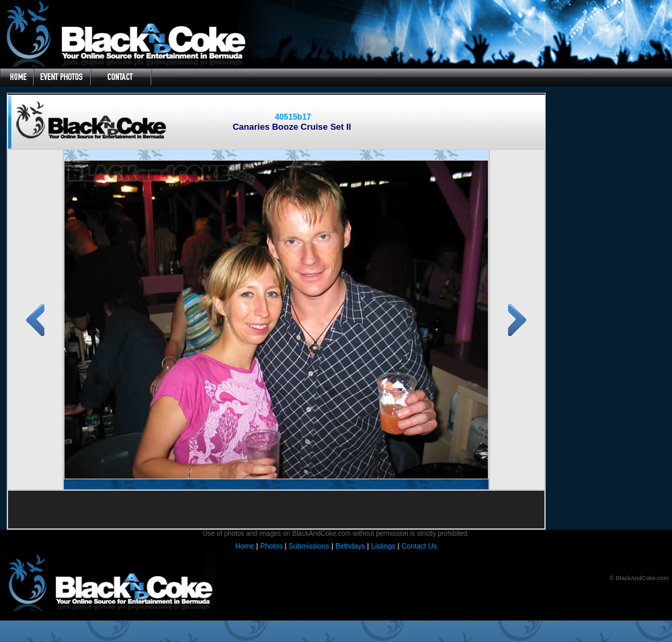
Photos (271, 546)
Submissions (308, 546)
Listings (383, 546)
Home (245, 546)
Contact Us (419, 546)
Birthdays (350, 546)
